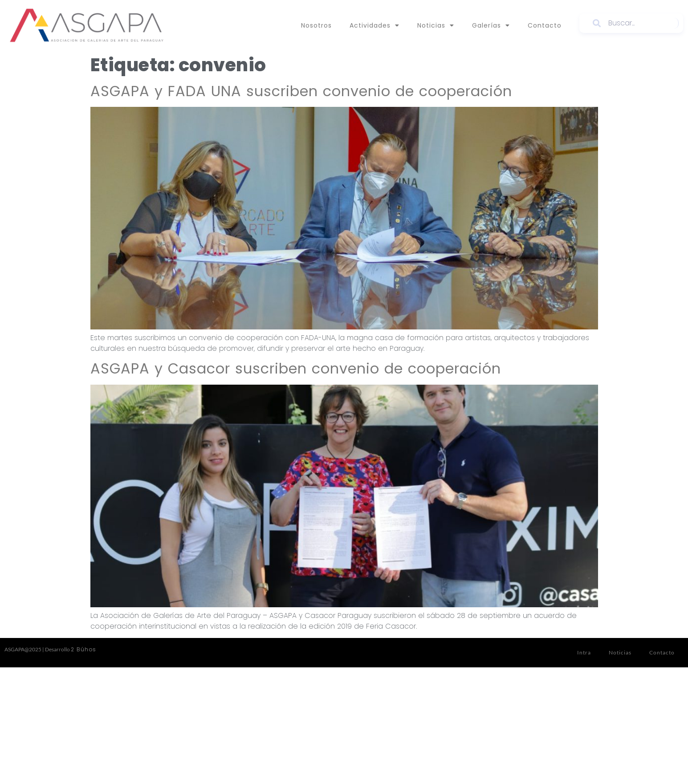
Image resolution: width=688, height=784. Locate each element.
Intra (584, 652)
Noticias (436, 25)
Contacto (545, 25)
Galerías (491, 25)
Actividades (375, 25)
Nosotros (316, 25)
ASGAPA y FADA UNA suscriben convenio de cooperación (301, 91)
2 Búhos (83, 649)
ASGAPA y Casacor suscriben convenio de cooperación (296, 368)
